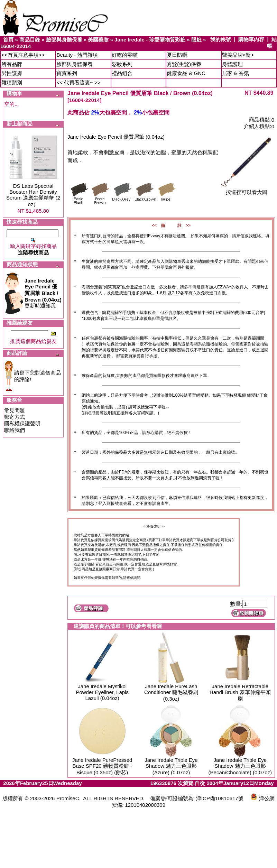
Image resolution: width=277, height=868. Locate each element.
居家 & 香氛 (236, 73)
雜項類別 (12, 82)
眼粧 (196, 40)
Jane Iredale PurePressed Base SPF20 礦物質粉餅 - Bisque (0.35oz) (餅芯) (102, 766)
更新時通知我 (43, 293)
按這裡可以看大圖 (247, 190)
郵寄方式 (15, 417)
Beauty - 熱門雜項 (77, 55)
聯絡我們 (15, 430)
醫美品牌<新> (238, 55)
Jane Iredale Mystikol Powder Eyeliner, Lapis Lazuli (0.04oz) (102, 692)
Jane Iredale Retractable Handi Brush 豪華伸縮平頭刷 (240, 692)
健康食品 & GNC (186, 73)
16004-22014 (16, 46)
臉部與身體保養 (64, 40)
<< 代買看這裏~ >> (78, 82)
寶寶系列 (67, 73)
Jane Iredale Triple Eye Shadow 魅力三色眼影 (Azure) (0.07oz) (171, 766)
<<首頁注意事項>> (23, 55)
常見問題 (15, 410)
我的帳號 (221, 39)
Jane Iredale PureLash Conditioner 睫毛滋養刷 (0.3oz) (171, 692)
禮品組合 (122, 73)
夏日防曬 (177, 55)
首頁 (8, 40)
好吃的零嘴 (125, 55)
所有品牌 (12, 64)
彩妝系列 (122, 64)
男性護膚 (12, 73)
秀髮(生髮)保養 (184, 64)
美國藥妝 (98, 40)
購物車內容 (251, 39)
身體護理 (232, 64)
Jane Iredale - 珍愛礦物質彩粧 (150, 40)
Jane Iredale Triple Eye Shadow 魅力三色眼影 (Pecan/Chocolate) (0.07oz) (240, 766)
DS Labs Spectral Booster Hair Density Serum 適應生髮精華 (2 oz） (33, 195)
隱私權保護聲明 (22, 423)
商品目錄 (30, 40)
